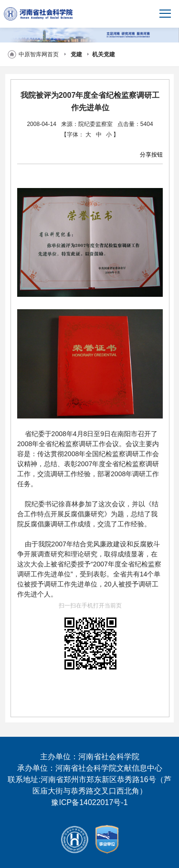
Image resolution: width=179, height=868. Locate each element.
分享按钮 (151, 155)
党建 (76, 54)
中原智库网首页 (39, 54)
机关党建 (104, 54)
